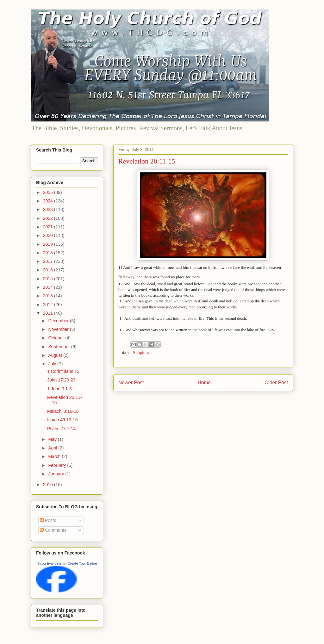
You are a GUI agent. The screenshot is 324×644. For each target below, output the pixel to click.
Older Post (276, 383)
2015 (49, 279)
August (56, 355)
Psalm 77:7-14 (61, 429)
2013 (49, 296)
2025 (49, 192)
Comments (53, 530)
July (53, 364)
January (57, 474)
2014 (49, 287)
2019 (49, 244)
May (53, 439)
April (53, 448)
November (59, 329)
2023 (49, 209)
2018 (49, 253)
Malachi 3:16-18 (63, 411)
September (59, 347)
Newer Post (131, 383)
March (55, 456)
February (58, 465)
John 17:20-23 (61, 380)
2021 (49, 227)
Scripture (141, 353)
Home (204, 383)
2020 (49, 235)
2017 (49, 261)
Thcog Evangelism (50, 563)
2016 (49, 270)
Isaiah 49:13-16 (62, 420)
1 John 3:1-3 (59, 389)
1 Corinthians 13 (63, 371)
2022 (49, 218)
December (59, 321)
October (57, 338)
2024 (49, 201)
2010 (49, 485)
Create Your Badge (82, 563)
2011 (49, 313)
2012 (49, 305)
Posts (48, 520)
